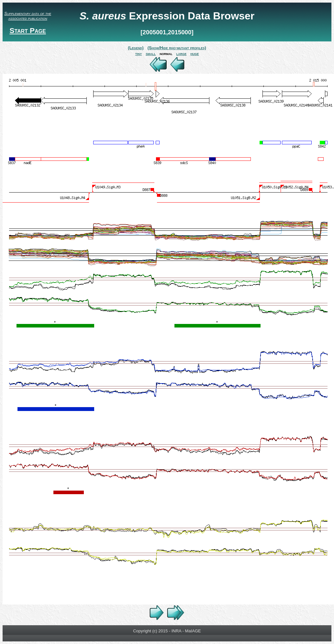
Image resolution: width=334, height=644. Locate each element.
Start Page (28, 31)
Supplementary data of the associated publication (28, 16)
